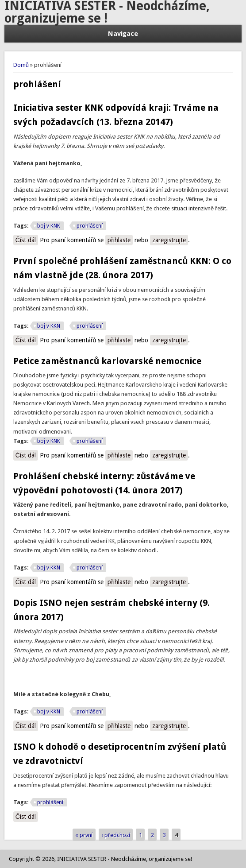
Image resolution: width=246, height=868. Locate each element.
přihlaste (119, 240)
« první (84, 835)
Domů (21, 65)
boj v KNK (49, 226)
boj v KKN (49, 326)
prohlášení (90, 226)
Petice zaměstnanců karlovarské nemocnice (107, 361)
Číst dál (27, 240)
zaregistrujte (169, 240)
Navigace (123, 34)
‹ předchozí (115, 835)
